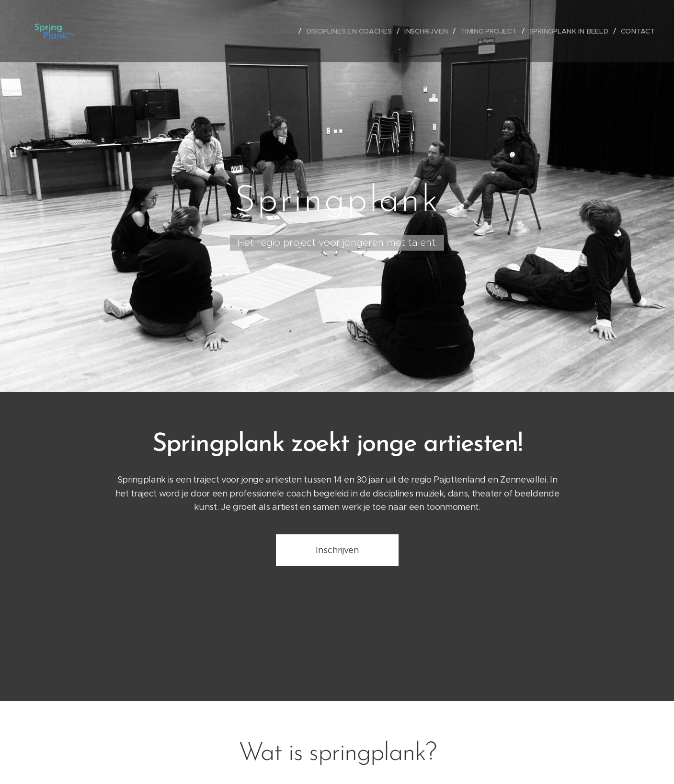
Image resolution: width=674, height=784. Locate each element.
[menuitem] (275, 31)
